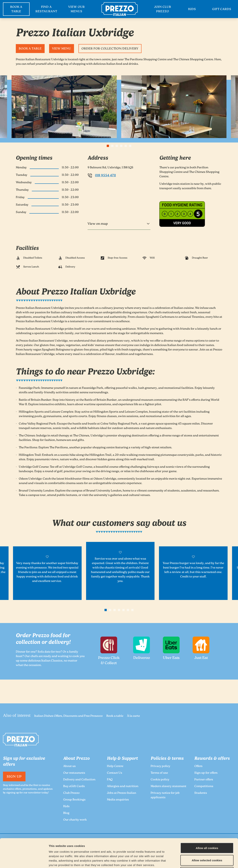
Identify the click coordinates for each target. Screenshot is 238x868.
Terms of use (159, 773)
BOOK (16, 9)
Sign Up (14, 777)
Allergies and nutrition (123, 786)
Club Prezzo (71, 793)
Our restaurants (74, 773)
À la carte (133, 716)
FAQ (110, 780)
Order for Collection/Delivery (110, 49)
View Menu (62, 49)
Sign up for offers (206, 773)
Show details (196, 861)
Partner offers (204, 780)
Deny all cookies (207, 844)
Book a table (30, 49)
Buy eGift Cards (74, 786)
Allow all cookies (207, 819)
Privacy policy (160, 766)
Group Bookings (74, 800)
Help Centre (115, 766)
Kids (66, 807)
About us (69, 766)
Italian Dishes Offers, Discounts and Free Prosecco (68, 716)
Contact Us (115, 773)
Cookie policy (160, 780)
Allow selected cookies (207, 831)
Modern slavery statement (168, 786)
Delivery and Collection (79, 780)
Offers (198, 766)
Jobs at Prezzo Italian (122, 793)
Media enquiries (118, 800)
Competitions (204, 786)
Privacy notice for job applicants (165, 795)
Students (201, 793)
